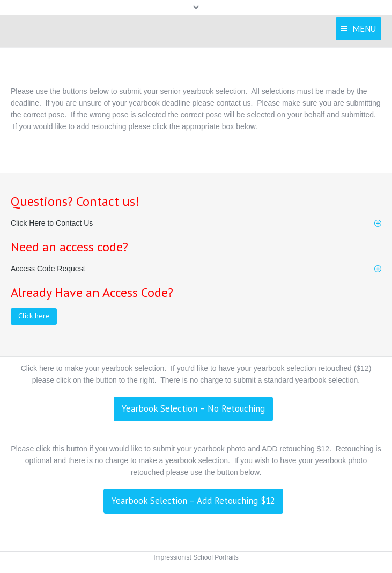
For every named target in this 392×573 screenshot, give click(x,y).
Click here (34, 316)
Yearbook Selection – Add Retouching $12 (193, 501)
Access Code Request (48, 269)
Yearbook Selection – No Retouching (193, 408)
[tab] (196, 223)
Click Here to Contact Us (52, 223)
